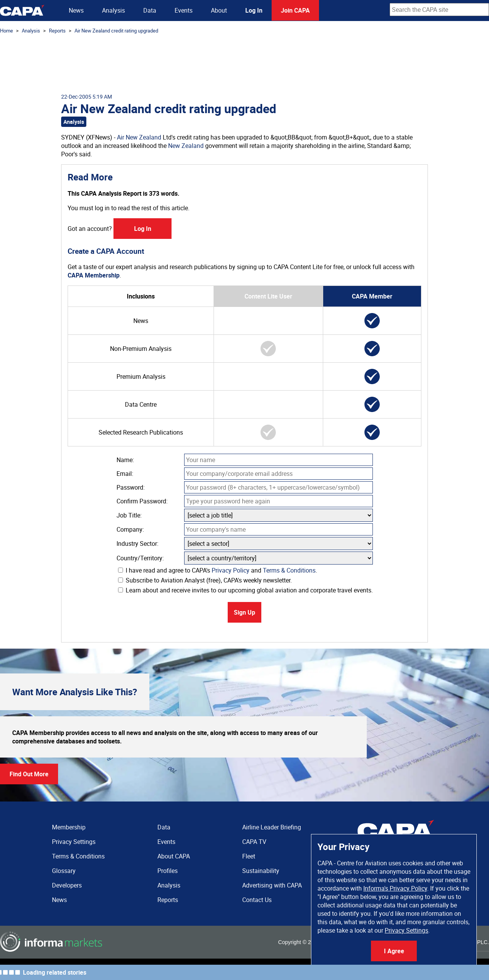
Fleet (249, 856)
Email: (125, 474)
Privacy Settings (406, 930)
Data (150, 10)
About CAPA (174, 856)
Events (184, 10)
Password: (131, 487)
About (219, 10)
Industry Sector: (138, 544)
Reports (57, 31)
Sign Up (244, 612)
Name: (125, 460)
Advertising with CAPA (272, 885)
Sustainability (261, 871)
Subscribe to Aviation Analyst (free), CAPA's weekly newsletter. (205, 580)
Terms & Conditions (289, 570)
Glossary (64, 871)
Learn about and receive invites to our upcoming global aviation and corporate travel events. (245, 590)
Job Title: (129, 515)
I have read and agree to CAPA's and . (218, 570)
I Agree (394, 951)
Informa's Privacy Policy (395, 888)
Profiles (168, 871)
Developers (67, 885)
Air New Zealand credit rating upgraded (116, 31)
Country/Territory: (140, 558)
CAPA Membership (94, 275)
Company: (130, 529)
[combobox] (439, 10)
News (76, 10)
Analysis (113, 10)
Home (6, 31)
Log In (254, 10)
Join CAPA (295, 10)
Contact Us (257, 900)
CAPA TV (254, 842)
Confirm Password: (142, 501)
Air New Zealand (139, 137)
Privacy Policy (231, 570)
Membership (69, 827)
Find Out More (29, 774)
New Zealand (186, 146)
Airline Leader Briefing (272, 827)
